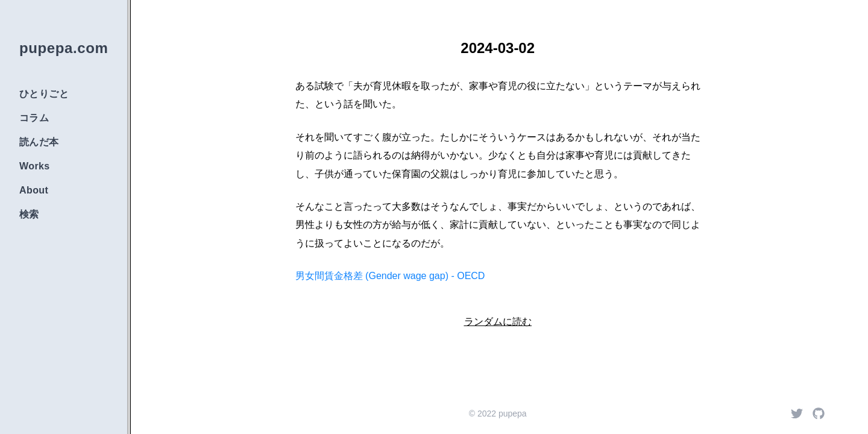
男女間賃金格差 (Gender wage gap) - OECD (390, 276)
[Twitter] (797, 414)
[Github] (819, 414)
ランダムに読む (498, 322)
